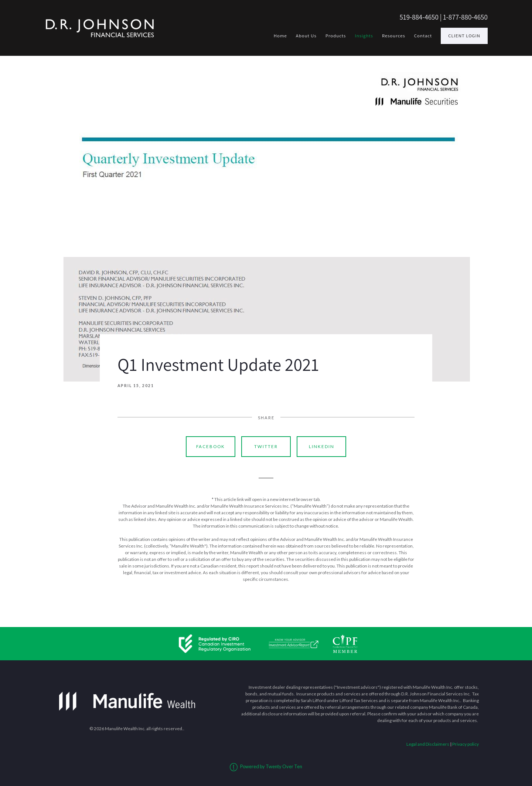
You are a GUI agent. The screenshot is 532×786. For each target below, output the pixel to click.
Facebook (211, 446)
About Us (306, 36)
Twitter (266, 446)
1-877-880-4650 (465, 17)
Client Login (464, 36)
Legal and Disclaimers (428, 744)
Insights (364, 36)
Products (336, 36)
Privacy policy (465, 744)
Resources (394, 36)
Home (280, 36)
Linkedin (322, 446)
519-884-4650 (419, 17)
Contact (423, 36)
